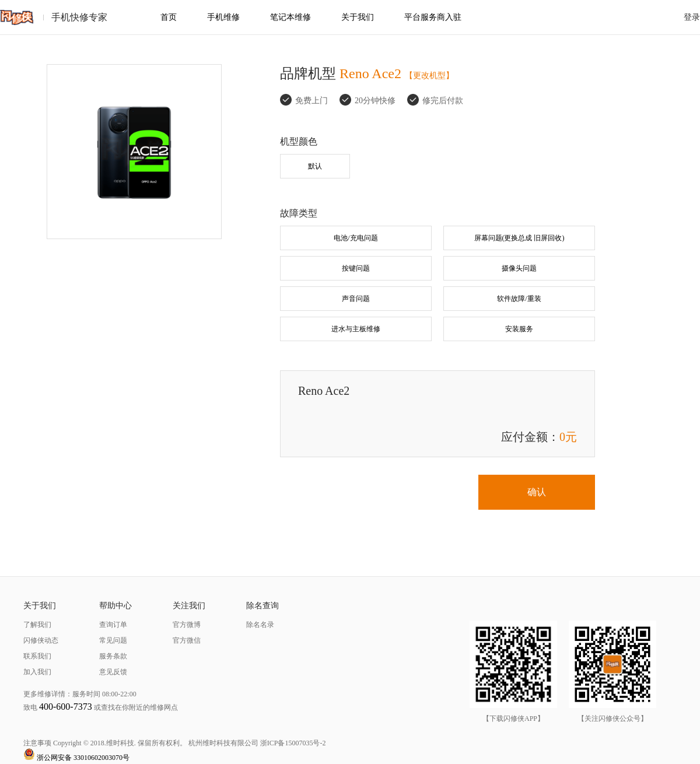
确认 (537, 492)
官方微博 (187, 625)
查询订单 (113, 625)
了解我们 (37, 625)
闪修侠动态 (41, 640)
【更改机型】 (429, 76)
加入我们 (37, 672)
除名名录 (260, 625)
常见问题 (113, 640)
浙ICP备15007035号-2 (293, 743)
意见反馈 (113, 672)
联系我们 (37, 656)
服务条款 (113, 656)
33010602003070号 (101, 758)
